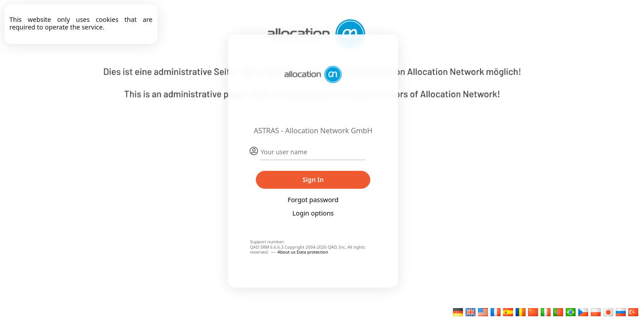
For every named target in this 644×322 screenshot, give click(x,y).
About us (287, 252)
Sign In (313, 180)
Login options (313, 213)
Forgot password (313, 200)
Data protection (312, 252)
